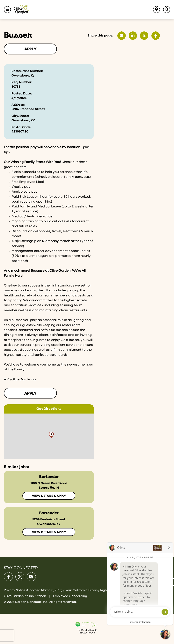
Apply (30, 49)
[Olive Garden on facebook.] (8, 577)
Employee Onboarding (70, 596)
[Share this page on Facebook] (156, 36)
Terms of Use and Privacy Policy (87, 631)
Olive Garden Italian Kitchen (25, 596)
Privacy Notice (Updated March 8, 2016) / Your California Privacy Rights (57, 590)
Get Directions (49, 409)
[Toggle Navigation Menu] (7, 10)
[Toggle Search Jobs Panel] (167, 10)
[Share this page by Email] (122, 36)
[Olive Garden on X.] (20, 577)
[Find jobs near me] (156, 10)
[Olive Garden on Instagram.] (31, 577)
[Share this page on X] (144, 36)
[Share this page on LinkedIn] (133, 36)
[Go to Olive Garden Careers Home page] (21, 9)
